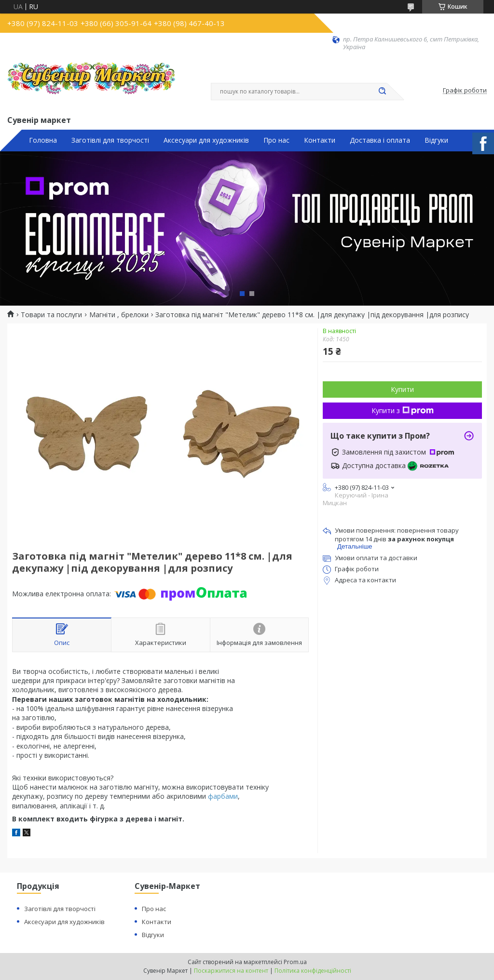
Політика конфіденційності (313, 971)
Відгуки (436, 140)
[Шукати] (382, 92)
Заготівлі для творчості (110, 140)
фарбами (223, 796)
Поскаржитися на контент (231, 971)
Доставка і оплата (380, 140)
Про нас (276, 140)
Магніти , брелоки (119, 315)
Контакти (320, 140)
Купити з (403, 410)
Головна (43, 140)
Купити (402, 389)
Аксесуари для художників (206, 140)
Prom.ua (295, 962)
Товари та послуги (51, 315)
